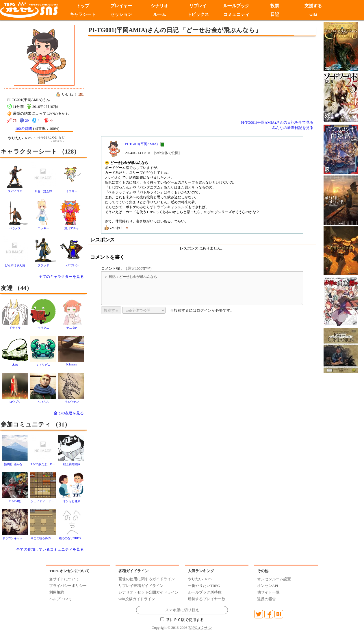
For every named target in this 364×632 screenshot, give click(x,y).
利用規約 (57, 592)
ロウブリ (15, 402)
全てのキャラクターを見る (61, 277)
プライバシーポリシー (68, 586)
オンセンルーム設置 (274, 579)
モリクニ (43, 328)
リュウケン (72, 402)
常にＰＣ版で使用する (182, 620)
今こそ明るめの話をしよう (48, 538)
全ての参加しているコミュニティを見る (50, 549)
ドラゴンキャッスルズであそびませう (27, 538)
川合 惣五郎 (43, 191)
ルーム (160, 14)
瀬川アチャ (72, 228)
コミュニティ (236, 14)
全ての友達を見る (69, 413)
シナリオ (159, 6)
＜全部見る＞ (57, 141)
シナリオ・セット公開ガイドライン (148, 592)
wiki (313, 14)
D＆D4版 (15, 501)
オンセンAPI (268, 586)
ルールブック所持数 (205, 592)
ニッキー (43, 228)
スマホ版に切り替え (182, 610)
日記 (275, 14)
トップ (83, 6)
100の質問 (24, 129)
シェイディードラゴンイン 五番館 (54, 501)
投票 (275, 6)
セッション (121, 14)
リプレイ (198, 6)
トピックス (198, 14)
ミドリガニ (43, 365)
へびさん (43, 402)
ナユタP (72, 328)
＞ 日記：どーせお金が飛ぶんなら (202, 288)
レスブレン (72, 265)
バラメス (15, 228)
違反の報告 (266, 599)
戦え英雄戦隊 (72, 464)
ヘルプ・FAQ (60, 599)
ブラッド (43, 265)
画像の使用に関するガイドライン (147, 579)
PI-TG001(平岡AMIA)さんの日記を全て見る (277, 122)
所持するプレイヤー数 (207, 599)
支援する (313, 6)
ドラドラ (15, 328)
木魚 (15, 365)
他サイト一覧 (268, 592)
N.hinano (72, 364)
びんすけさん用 (15, 265)
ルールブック (236, 6)
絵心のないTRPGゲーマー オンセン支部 (85, 538)
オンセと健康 (72, 501)
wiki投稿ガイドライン (137, 599)
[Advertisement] (155, 78)
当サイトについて (64, 579)
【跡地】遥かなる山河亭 (18, 464)
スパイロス (15, 191)
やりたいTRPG (200, 579)
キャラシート (83, 14)
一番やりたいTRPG (204, 586)
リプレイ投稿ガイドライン (141, 586)
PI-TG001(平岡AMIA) (141, 144)
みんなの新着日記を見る (293, 128)
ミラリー (72, 191)
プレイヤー (121, 6)
